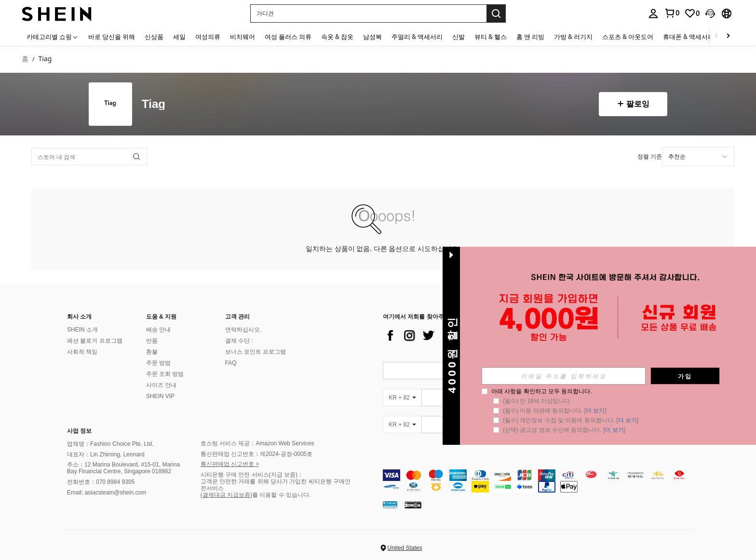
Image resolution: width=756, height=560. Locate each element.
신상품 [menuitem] (154, 37)
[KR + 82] (402, 398)
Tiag (154, 104)
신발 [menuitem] (459, 37)
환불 (152, 352)
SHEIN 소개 (82, 330)
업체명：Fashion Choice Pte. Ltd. (110, 444)
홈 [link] (25, 59)
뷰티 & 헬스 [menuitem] (491, 37)
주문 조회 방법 (165, 374)
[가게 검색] (136, 157)
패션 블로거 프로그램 (95, 341)
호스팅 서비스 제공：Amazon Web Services (257, 443)
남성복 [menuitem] (372, 37)
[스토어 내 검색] (89, 157)
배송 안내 (158, 330)
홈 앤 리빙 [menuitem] (530, 37)
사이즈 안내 (161, 385)
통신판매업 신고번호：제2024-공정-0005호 (257, 454)
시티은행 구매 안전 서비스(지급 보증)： (252, 475)
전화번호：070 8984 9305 (101, 482)
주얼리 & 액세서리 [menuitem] (417, 37)
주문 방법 (158, 363)
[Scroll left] (716, 36)
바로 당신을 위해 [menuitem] (112, 37)
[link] (672, 13)
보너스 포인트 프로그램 (256, 352)
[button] (368, 13)
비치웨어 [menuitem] (243, 37)
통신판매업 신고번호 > (230, 464)
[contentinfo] (541, 481)
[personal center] (653, 13)
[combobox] (698, 157)
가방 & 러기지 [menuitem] (573, 37)
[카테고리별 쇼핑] (53, 36)
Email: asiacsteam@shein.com (107, 493)
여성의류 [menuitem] (208, 37)
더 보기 (595, 411)
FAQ (231, 363)
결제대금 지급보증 (226, 495)
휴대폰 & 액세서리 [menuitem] (688, 37)
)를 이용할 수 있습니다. (280, 495)
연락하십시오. (243, 330)
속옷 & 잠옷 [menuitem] (337, 37)
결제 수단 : (239, 341)
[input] (564, 376)
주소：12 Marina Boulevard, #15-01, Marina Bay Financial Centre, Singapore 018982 (123, 468)
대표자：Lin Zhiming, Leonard (106, 454)
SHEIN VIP (160, 396)
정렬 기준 (650, 156)
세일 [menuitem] (179, 37)
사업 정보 (79, 431)
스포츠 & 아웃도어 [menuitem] (628, 37)
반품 (152, 341)
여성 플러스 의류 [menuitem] (288, 37)
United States (405, 548)
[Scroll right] (728, 36)
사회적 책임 (82, 352)
